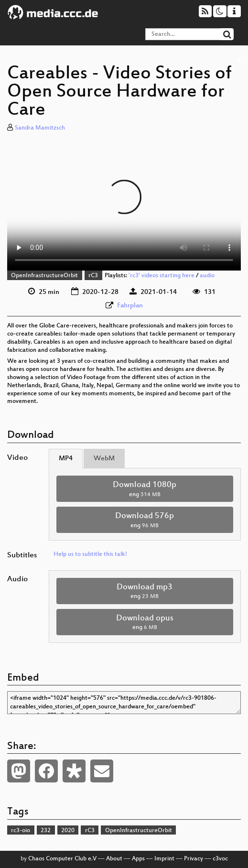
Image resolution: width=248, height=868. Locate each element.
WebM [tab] (104, 459)
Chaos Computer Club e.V (62, 859)
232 (46, 831)
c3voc (220, 859)
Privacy (194, 859)
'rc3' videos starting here (162, 276)
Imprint (164, 859)
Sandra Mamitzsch (40, 128)
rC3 (93, 276)
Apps (138, 859)
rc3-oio (21, 831)
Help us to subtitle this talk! (90, 554)
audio (207, 276)
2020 (68, 831)
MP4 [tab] (66, 459)
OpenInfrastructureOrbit (44, 276)
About (114, 859)
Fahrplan (130, 306)
